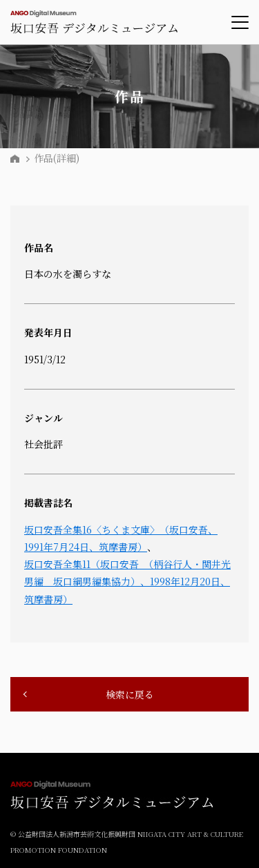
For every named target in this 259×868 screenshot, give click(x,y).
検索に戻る (130, 694)
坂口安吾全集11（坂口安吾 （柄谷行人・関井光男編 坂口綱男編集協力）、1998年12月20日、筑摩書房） (127, 581)
